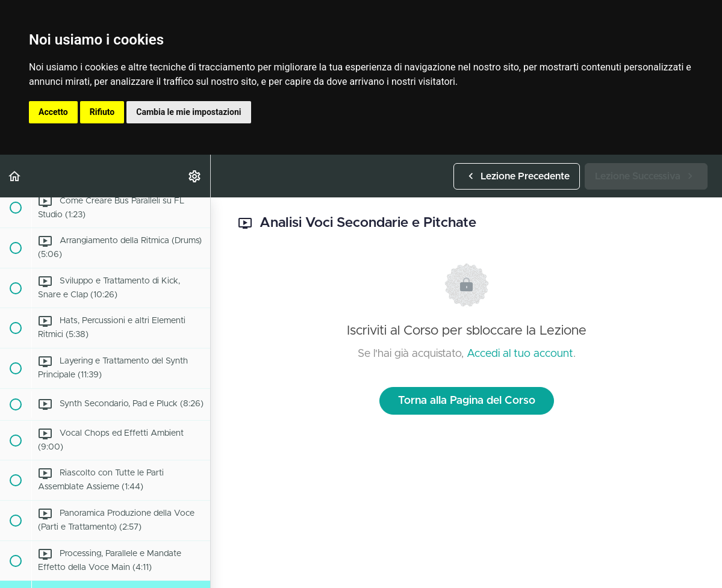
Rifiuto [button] (102, 112)
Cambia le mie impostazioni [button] (188, 112)
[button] (15, 176)
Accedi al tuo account (520, 354)
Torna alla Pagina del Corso (467, 401)
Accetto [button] (53, 112)
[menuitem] (195, 176)
